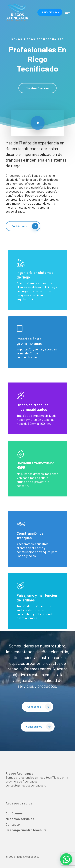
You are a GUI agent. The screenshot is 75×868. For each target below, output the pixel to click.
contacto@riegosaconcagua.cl (26, 785)
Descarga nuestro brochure (26, 830)
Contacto (13, 824)
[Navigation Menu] (67, 12)
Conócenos (14, 813)
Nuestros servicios (20, 819)
